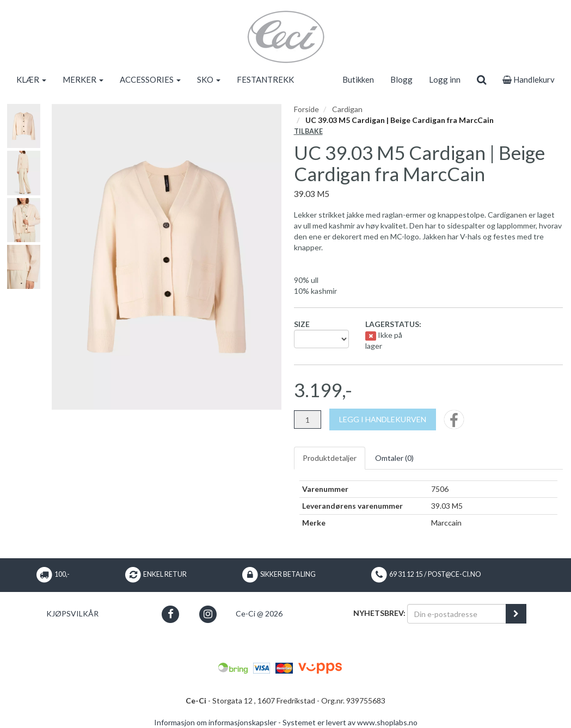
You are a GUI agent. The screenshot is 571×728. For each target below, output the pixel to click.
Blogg (401, 79)
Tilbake (308, 131)
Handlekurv (529, 79)
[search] (481, 79)
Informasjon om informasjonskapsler (215, 722)
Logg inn (445, 79)
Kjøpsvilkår (72, 613)
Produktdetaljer (330, 458)
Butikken (358, 79)
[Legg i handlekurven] (383, 419)
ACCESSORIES (150, 79)
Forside (306, 109)
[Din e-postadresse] (457, 614)
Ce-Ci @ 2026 (259, 613)
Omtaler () (394, 458)
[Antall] (308, 419)
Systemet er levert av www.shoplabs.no (350, 722)
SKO (209, 79)
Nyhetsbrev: (379, 613)
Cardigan (347, 109)
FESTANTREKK (265, 79)
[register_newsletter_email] (516, 614)
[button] (170, 614)
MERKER (83, 79)
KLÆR (31, 79)
